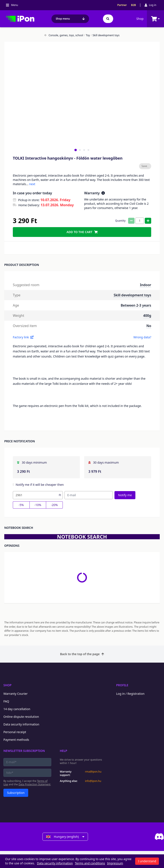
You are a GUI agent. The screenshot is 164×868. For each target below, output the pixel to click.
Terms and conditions (90, 863)
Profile (122, 685)
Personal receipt (15, 732)
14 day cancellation (17, 709)
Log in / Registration (130, 694)
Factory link (23, 337)
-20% (54, 505)
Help (64, 751)
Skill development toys (105, 35)
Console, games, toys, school (64, 35)
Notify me (125, 495)
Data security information (21, 724)
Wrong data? (142, 337)
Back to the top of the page (82, 654)
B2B (134, 5)
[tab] (75, 150)
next (32, 184)
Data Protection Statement (35, 784)
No (149, 326)
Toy (87, 35)
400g (147, 316)
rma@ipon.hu (93, 772)
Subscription (16, 793)
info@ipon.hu (93, 781)
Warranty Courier (15, 694)
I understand (147, 861)
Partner (122, 5)
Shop (140, 19)
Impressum (115, 863)
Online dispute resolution (21, 717)
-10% (38, 505)
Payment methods (16, 740)
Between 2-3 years (136, 305)
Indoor (146, 285)
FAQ (6, 701)
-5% (21, 505)
